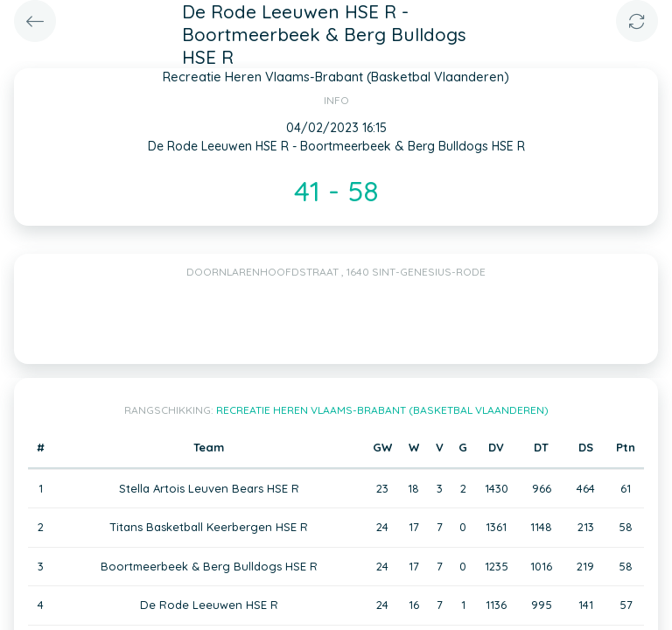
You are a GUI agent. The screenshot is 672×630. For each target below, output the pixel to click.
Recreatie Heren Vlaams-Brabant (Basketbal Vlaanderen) (382, 410)
